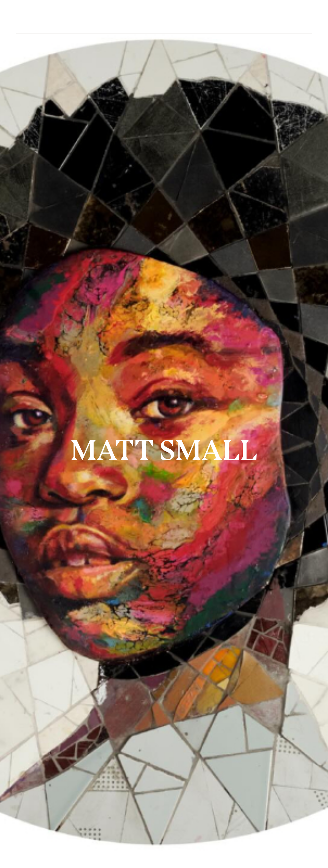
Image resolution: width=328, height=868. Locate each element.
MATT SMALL (164, 450)
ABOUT (113, 17)
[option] (164, 434)
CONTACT (218, 17)
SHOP (253, 17)
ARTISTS (77, 17)
